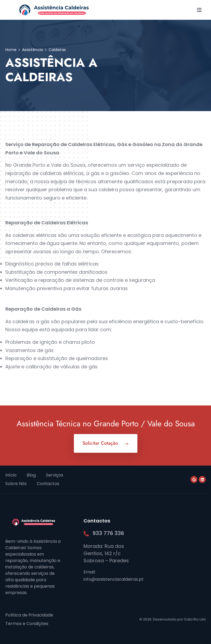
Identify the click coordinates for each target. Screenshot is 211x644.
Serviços (55, 475)
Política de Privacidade (29, 615)
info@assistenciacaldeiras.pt (114, 579)
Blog (31, 475)
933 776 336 (108, 533)
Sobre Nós (16, 484)
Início (11, 475)
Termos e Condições (27, 624)
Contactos (48, 484)
